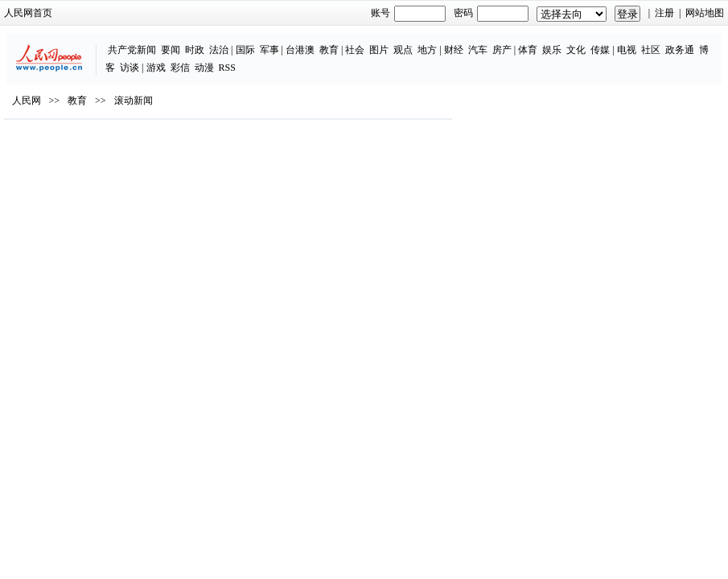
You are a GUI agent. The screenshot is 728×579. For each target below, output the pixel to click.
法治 (219, 50)
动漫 (204, 68)
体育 (528, 50)
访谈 (130, 68)
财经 (454, 50)
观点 (403, 50)
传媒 (600, 50)
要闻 (171, 50)
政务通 (680, 50)
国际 (245, 50)
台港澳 (300, 50)
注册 (664, 13)
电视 (627, 50)
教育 (329, 50)
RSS (227, 68)
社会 (355, 50)
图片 (379, 50)
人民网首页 (28, 13)
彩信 (180, 68)
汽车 (478, 50)
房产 (502, 50)
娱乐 (552, 50)
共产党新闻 (132, 50)
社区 (651, 50)
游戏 (156, 68)
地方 (427, 50)
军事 (269, 50)
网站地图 (705, 13)
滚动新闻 (134, 101)
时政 (195, 50)
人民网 (27, 101)
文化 (576, 50)
